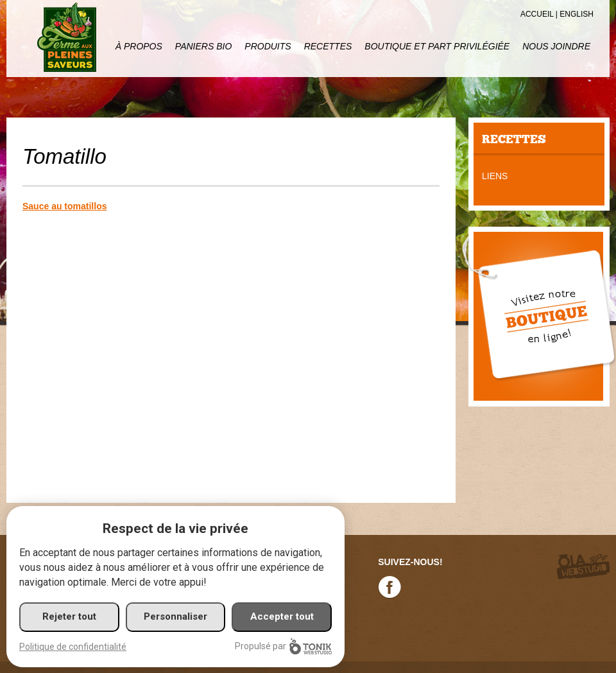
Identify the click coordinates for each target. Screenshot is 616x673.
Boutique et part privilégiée (437, 46)
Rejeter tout (69, 616)
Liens (495, 176)
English (577, 14)
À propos (139, 46)
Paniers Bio (203, 46)
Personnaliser (175, 616)
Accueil (537, 14)
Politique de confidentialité (73, 647)
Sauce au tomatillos (64, 206)
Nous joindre (556, 46)
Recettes (328, 46)
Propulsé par (283, 646)
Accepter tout (282, 616)
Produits (268, 46)
